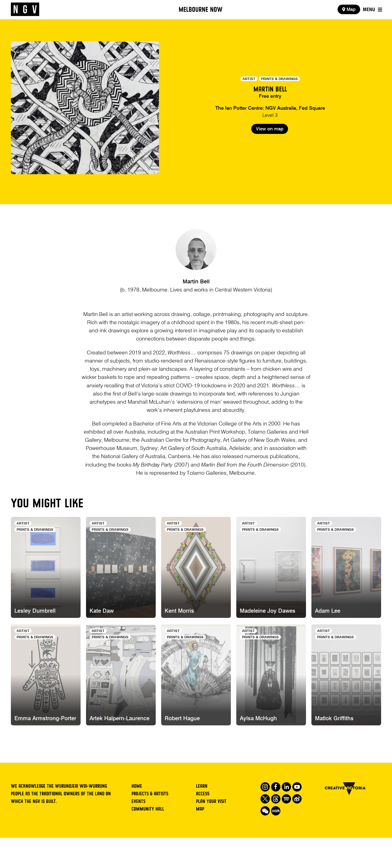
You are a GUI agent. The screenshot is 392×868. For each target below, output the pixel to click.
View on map (270, 150)
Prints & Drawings (279, 79)
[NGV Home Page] (25, 10)
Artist (249, 79)
